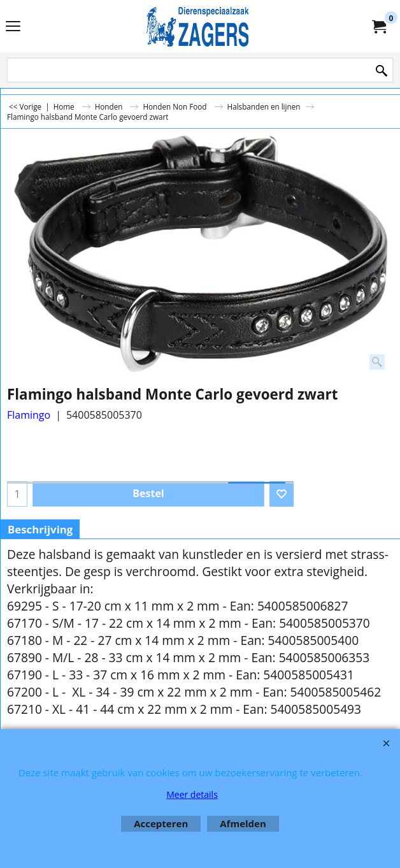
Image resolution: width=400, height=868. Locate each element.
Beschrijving (40, 529)
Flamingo (29, 415)
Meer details (192, 794)
